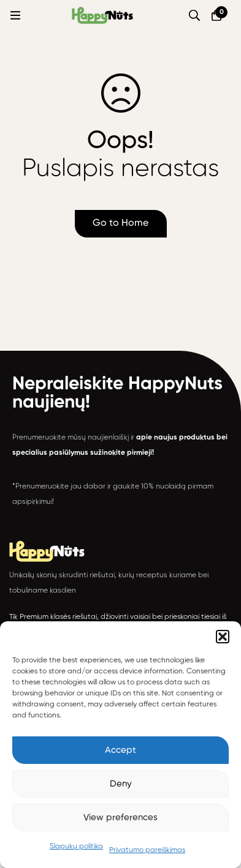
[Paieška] (194, 15)
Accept (120, 750)
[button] (223, 637)
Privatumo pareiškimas (147, 850)
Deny (121, 784)
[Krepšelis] (216, 15)
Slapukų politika (76, 847)
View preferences (120, 817)
